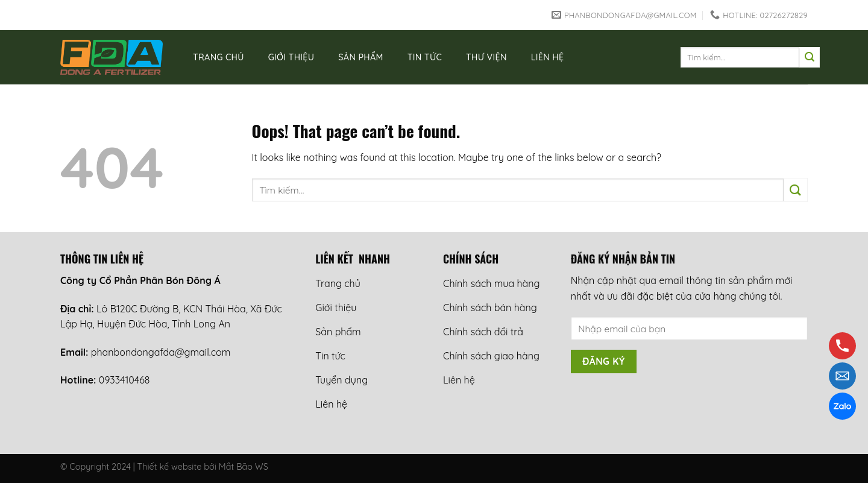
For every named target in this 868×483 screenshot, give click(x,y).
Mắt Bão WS (244, 467)
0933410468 (124, 380)
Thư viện (486, 57)
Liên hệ (548, 57)
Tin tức (425, 57)
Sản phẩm (360, 57)
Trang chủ (219, 57)
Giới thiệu (291, 57)
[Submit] (810, 57)
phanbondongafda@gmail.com (161, 352)
